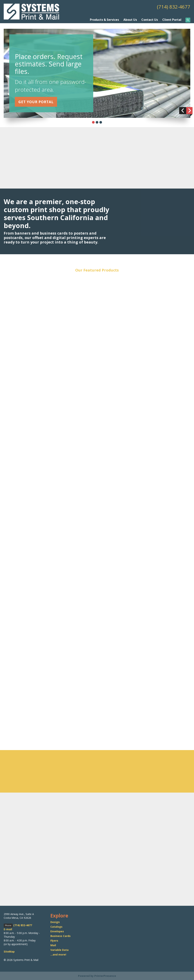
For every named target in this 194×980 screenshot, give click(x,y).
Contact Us (150, 19)
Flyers (54, 940)
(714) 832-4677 (173, 6)
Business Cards (60, 936)
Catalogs (56, 926)
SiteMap (9, 951)
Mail (53, 945)
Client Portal (172, 19)
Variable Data (59, 949)
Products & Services (104, 19)
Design (55, 922)
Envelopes (57, 931)
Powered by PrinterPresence (97, 976)
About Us (130, 19)
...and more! (58, 954)
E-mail (8, 929)
